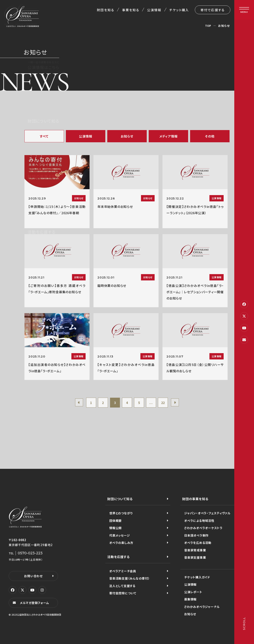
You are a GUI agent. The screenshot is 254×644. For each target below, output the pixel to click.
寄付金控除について (123, 593)
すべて (44, 136)
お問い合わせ (33, 576)
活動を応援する (119, 557)
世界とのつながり (121, 513)
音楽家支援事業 (195, 557)
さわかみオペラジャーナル (202, 607)
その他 (210, 136)
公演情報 (154, 10)
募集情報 (190, 599)
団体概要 (115, 521)
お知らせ (127, 136)
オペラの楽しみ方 (121, 543)
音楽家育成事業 (195, 550)
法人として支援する (122, 586)
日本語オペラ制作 (196, 535)
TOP (208, 26)
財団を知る (105, 10)
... (151, 403)
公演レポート (193, 592)
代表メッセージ (120, 535)
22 (163, 403)
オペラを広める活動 (198, 543)
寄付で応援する (213, 10)
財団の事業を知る (195, 499)
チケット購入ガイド (197, 577)
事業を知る (131, 10)
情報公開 (115, 528)
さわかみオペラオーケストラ (203, 528)
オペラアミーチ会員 (123, 571)
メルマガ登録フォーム (35, 603)
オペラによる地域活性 (199, 521)
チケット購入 (179, 10)
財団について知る (120, 499)
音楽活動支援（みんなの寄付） (130, 578)
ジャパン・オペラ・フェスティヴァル (207, 513)
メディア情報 (169, 136)
